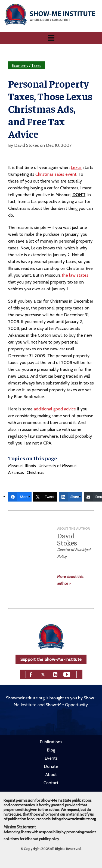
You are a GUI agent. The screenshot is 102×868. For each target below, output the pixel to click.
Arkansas (16, 473)
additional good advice (55, 409)
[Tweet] (45, 497)
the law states (75, 275)
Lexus (76, 167)
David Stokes (27, 145)
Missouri (15, 466)
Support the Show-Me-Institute (51, 659)
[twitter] (43, 674)
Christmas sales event (56, 174)
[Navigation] (51, 38)
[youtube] (67, 674)
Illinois (31, 466)
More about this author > (70, 580)
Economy (20, 65)
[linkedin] (55, 674)
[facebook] (31, 674)
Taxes (36, 65)
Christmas (35, 473)
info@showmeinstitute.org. (74, 819)
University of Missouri (58, 466)
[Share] (20, 497)
